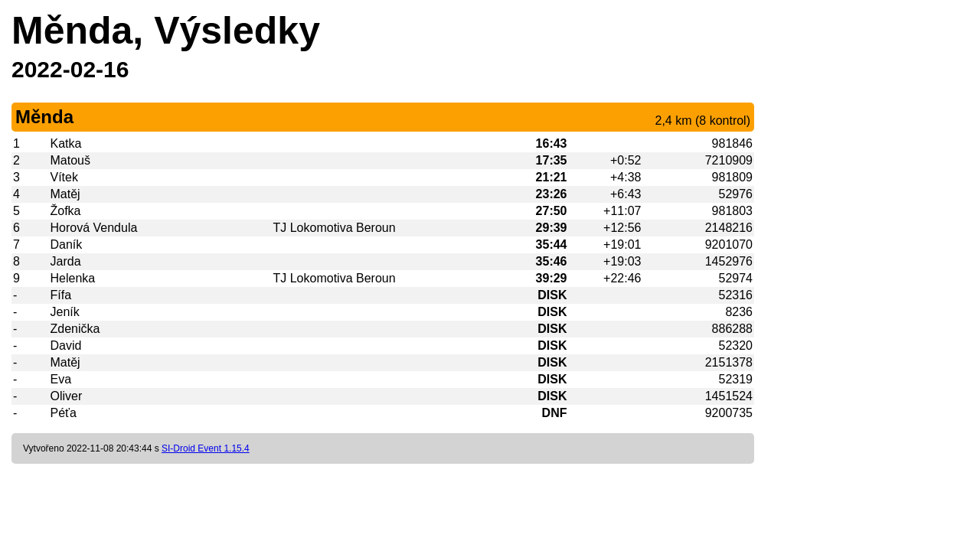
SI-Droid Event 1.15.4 (206, 448)
